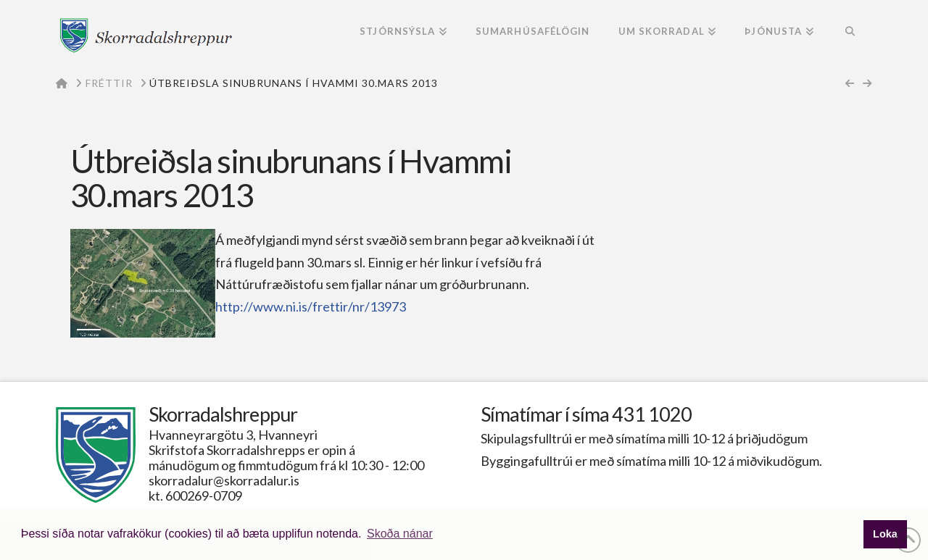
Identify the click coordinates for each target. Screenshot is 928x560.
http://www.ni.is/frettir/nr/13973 (311, 306)
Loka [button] (885, 534)
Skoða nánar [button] (400, 534)
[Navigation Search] (850, 33)
